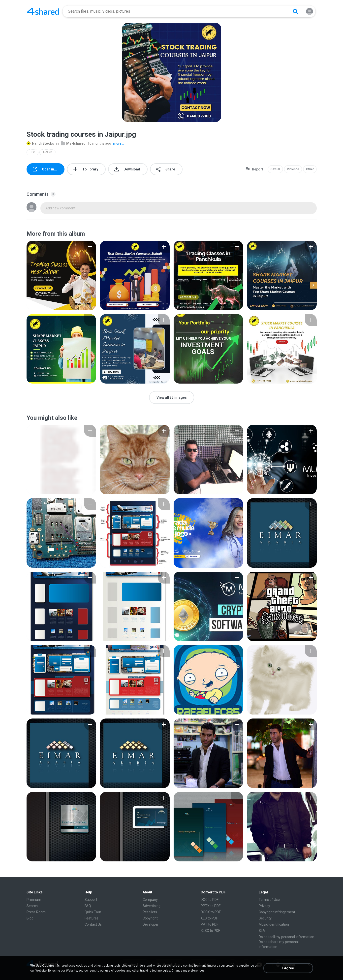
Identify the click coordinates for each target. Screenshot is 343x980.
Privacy (264, 906)
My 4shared (73, 143)
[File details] (61, 275)
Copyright (150, 918)
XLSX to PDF (210, 931)
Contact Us (93, 924)
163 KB (47, 152)
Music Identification (274, 924)
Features (92, 918)
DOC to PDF (210, 900)
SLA (262, 931)
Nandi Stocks (40, 143)
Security (265, 918)
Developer (151, 924)
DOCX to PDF (211, 912)
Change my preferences (188, 971)
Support (91, 900)
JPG (32, 152)
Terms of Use (269, 900)
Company (150, 900)
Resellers (150, 912)
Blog (30, 918)
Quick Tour (93, 912)
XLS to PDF (209, 918)
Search (32, 906)
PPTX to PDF (211, 906)
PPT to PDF (209, 924)
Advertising (152, 906)
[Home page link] (43, 11)
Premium (34, 900)
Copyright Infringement (277, 912)
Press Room (36, 912)
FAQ (88, 906)
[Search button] (295, 11)
